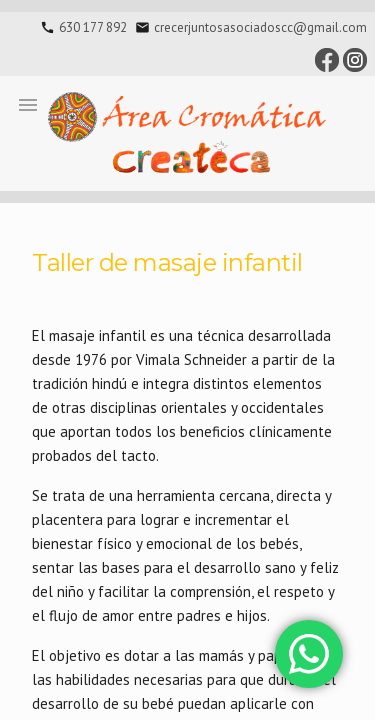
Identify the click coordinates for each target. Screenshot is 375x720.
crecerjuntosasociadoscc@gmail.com (260, 27)
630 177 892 (93, 27)
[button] (28, 104)
